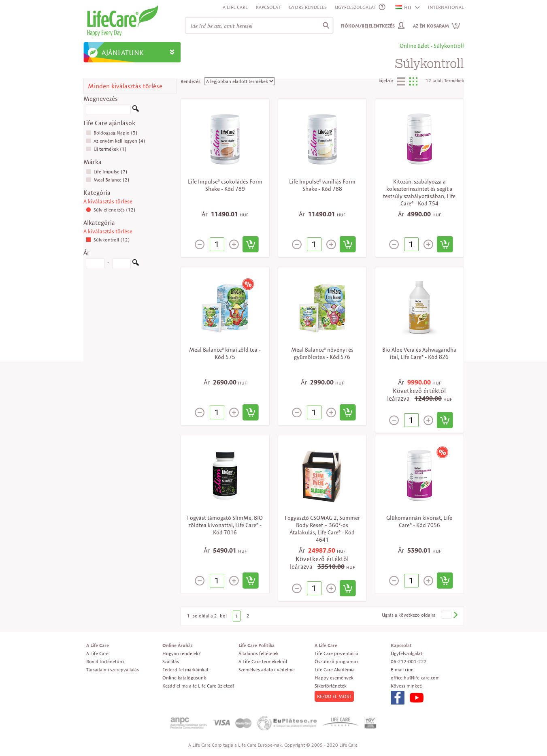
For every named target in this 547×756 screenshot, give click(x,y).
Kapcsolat (268, 7)
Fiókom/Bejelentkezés (368, 26)
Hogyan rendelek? (181, 653)
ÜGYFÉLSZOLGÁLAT (355, 7)
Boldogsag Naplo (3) (112, 133)
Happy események (334, 678)
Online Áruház (178, 645)
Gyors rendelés (308, 7)
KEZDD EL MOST (334, 696)
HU (404, 7)
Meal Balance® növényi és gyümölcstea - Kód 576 (322, 353)
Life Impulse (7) (107, 172)
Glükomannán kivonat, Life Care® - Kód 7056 (419, 521)
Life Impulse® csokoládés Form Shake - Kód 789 (225, 185)
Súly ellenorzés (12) (111, 210)
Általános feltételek (259, 653)
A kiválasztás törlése (108, 201)
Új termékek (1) (106, 149)
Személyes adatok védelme (267, 670)
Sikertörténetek (331, 686)
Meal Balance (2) (108, 180)
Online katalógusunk (184, 678)
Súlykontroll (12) (108, 240)
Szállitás (171, 661)
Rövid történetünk (105, 661)
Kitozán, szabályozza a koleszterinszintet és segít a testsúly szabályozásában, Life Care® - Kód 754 (419, 192)
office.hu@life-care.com (415, 678)
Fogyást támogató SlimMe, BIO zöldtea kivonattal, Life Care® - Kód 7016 (225, 525)
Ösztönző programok (337, 661)
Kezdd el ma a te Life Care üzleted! (198, 686)
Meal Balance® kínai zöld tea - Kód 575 (225, 353)
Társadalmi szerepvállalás (113, 670)
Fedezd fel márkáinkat (185, 670)
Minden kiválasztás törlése (125, 86)
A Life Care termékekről (263, 661)
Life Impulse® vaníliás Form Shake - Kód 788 (322, 185)
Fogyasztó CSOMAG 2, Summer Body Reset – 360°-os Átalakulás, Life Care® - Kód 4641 (322, 529)
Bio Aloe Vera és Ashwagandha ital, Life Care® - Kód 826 (419, 353)
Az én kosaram (437, 26)
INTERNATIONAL (446, 7)
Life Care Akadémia (335, 670)
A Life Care (235, 7)
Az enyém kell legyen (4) (116, 141)
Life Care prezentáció (336, 653)
